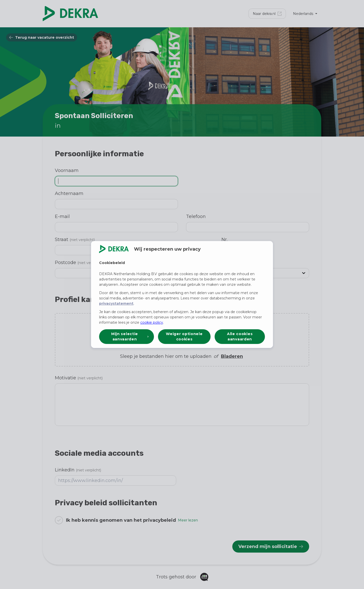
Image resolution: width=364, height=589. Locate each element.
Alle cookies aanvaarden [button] (240, 336)
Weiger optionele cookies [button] (184, 336)
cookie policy (152, 322)
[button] (127, 337)
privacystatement (116, 303)
